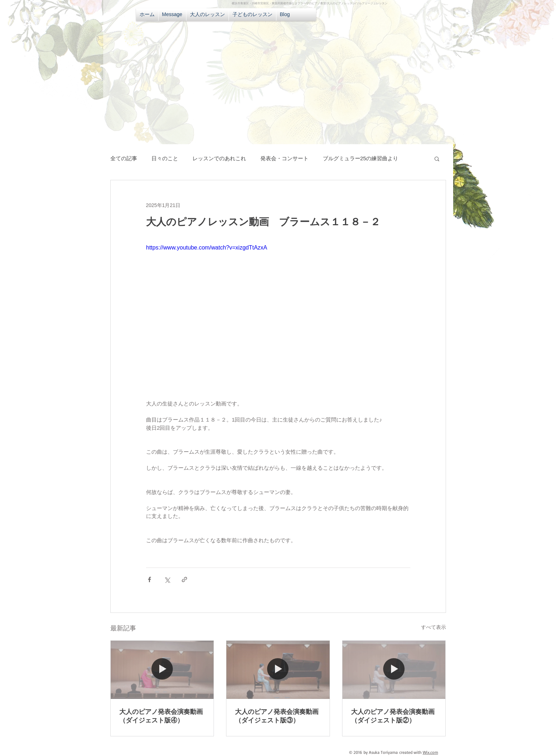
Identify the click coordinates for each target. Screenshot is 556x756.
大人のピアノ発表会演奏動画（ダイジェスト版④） (161, 716)
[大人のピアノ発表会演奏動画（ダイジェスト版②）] (394, 670)
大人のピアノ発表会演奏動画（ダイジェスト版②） (393, 716)
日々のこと (165, 158)
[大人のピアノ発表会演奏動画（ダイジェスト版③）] (278, 670)
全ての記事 (124, 158)
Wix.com (430, 752)
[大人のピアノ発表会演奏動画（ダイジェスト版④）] (162, 670)
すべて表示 (434, 627)
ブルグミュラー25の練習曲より (361, 158)
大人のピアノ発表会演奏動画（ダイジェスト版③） (277, 716)
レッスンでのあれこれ (219, 158)
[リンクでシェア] (184, 579)
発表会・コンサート (284, 158)
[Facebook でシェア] (149, 579)
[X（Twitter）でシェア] (167, 579)
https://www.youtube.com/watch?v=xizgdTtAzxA (207, 248)
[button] (437, 158)
